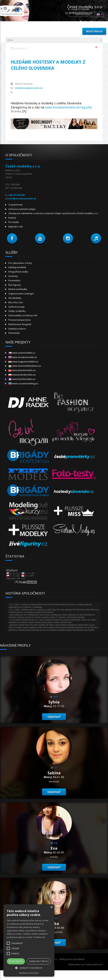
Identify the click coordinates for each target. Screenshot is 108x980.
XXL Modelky (15, 298)
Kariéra (12, 218)
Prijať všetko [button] (16, 961)
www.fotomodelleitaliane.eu (25, 366)
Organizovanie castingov (21, 294)
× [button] (51, 907)
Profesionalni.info (93, 964)
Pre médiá (14, 222)
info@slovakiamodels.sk (29, 88)
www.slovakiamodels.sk (23, 357)
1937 (56, 918)
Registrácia (94, 31)
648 (56, 843)
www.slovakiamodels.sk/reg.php (68, 107)
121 (56, 768)
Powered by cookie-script (29, 973)
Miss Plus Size (16, 302)
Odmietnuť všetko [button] (39, 961)
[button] (12, 238)
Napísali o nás (16, 227)
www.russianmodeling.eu (23, 383)
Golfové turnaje (16, 307)
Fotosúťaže (14, 333)
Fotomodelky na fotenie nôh (23, 315)
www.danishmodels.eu (22, 370)
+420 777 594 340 (16, 195)
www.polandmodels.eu (22, 375)
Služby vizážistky (17, 311)
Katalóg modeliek (17, 267)
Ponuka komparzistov (20, 320)
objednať (54, 717)
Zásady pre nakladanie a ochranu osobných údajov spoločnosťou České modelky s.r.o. (53, 213)
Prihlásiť (72, 31)
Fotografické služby (18, 272)
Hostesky (13, 276)
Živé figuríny (15, 285)
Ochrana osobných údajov (22, 209)
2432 (56, 697)
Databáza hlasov (17, 329)
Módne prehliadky (18, 289)
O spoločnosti (15, 205)
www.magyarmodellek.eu (23, 362)
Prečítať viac (39, 937)
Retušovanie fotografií (20, 324)
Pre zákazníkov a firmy (20, 263)
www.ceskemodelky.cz (22, 353)
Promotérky (14, 280)
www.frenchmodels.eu (22, 379)
